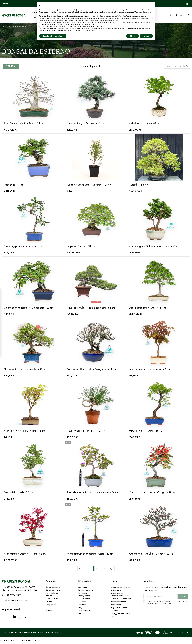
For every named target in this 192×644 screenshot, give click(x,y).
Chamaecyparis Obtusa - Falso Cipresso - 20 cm (154, 246)
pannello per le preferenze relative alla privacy (81, 31)
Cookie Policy (84, 599)
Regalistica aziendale (120, 608)
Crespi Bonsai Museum (120, 587)
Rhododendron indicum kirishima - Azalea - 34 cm (93, 492)
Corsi (48, 608)
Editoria (49, 610)
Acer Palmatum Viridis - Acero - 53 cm (24, 123)
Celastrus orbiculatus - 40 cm (144, 123)
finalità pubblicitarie (138, 18)
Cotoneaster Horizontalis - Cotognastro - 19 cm (91, 369)
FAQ (80, 613)
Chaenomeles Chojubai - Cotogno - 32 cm (151, 554)
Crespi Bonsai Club (86, 610)
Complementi (51, 605)
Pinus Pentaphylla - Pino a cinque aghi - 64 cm (91, 308)
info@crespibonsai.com (16, 600)
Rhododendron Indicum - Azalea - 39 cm (25, 369)
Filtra (12, 66)
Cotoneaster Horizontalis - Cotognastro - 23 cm (28, 308)
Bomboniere (116, 605)
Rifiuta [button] (132, 36)
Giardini (49, 602)
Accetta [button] (146, 36)
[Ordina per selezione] (177, 66)
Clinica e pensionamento (121, 599)
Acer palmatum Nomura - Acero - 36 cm (150, 369)
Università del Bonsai (119, 596)
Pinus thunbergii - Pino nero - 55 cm (85, 123)
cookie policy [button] (43, 14)
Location (114, 610)
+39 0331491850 (13, 595)
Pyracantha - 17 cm (14, 185)
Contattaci (82, 602)
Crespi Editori (116, 590)
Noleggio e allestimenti (120, 613)
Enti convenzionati (118, 602)
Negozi (81, 608)
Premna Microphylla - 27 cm (18, 492)
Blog (113, 616)
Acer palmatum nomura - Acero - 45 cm (24, 431)
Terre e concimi (52, 599)
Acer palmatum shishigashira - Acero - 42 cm (90, 554)
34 (105, 569)
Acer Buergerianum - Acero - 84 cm (148, 308)
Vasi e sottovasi (52, 593)
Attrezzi (49, 596)
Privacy (174, 601)
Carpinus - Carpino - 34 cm (81, 246)
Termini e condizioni (86, 590)
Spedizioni (82, 587)
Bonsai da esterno (53, 590)
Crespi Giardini (117, 593)
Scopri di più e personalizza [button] (53, 36)
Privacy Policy (84, 596)
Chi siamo (82, 605)
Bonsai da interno (53, 587)
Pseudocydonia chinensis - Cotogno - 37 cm (152, 492)
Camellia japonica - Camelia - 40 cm (23, 246)
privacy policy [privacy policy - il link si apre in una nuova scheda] (120, 10)
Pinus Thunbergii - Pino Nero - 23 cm (86, 431)
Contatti (5, 4)
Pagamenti (82, 593)
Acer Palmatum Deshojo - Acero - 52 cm (25, 554)
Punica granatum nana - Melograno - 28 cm (89, 185)
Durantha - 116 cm (139, 185)
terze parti (72, 16)
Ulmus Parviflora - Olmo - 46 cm (146, 431)
